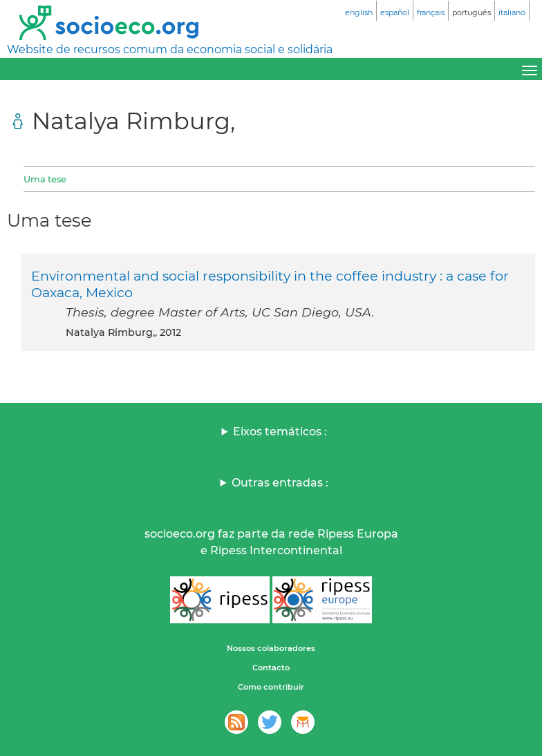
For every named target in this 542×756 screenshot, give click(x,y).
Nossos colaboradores (271, 648)
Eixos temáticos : (280, 432)
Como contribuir (271, 687)
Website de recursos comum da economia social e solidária (170, 49)
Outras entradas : (280, 483)
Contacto (271, 668)
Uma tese (45, 179)
